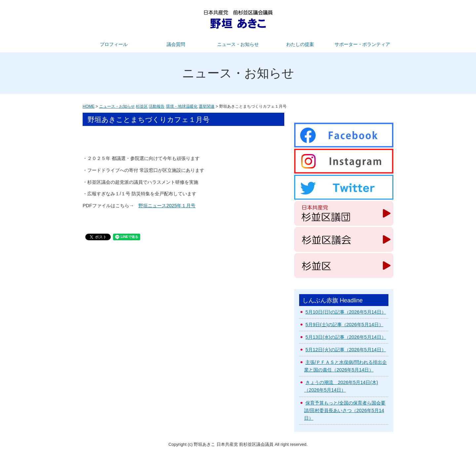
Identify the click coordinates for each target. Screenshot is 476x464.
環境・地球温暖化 (182, 106)
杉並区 (142, 106)
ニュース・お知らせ (238, 44)
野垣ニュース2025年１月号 (167, 206)
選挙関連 (207, 106)
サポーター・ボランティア (362, 44)
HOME (89, 106)
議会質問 (176, 44)
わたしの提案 (300, 44)
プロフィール (114, 44)
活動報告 (157, 106)
